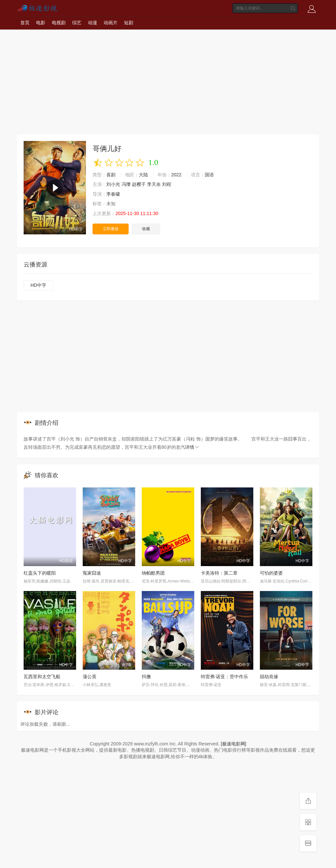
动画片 (111, 23)
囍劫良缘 (269, 677)
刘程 (167, 184)
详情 (192, 447)
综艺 (77, 23)
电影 (41, 23)
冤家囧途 (92, 573)
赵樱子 (139, 184)
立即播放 (111, 229)
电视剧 (59, 23)
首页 (25, 23)
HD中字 (38, 285)
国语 (209, 175)
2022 (176, 175)
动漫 (93, 23)
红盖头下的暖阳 (40, 573)
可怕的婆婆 (271, 573)
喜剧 (111, 175)
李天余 (154, 184)
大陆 (143, 175)
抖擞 (146, 677)
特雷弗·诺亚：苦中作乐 (224, 677)
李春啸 (113, 194)
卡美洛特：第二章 (219, 573)
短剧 (129, 23)
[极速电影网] (234, 744)
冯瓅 (126, 184)
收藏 (146, 229)
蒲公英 (90, 677)
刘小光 (113, 184)
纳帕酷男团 (153, 573)
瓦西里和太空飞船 (42, 677)
